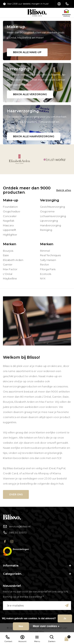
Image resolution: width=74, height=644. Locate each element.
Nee (21, 626)
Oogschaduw (12, 211)
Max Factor (10, 269)
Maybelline (10, 278)
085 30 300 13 (15, 533)
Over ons (16, 494)
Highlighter (10, 235)
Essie (6, 255)
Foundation (10, 207)
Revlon (44, 264)
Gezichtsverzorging (52, 207)
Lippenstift (10, 230)
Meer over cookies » (46, 626)
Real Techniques (50, 255)
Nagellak (9, 221)
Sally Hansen (48, 260)
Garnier (8, 264)
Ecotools (46, 274)
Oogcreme (47, 211)
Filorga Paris (48, 269)
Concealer (10, 216)
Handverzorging (51, 225)
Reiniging (46, 230)
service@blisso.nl (17, 527)
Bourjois (8, 251)
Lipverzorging (49, 221)
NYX (43, 278)
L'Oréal (8, 274)
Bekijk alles (64, 190)
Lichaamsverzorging (53, 216)
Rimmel (45, 251)
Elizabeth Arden (13, 260)
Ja (65, 618)
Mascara (8, 225)
